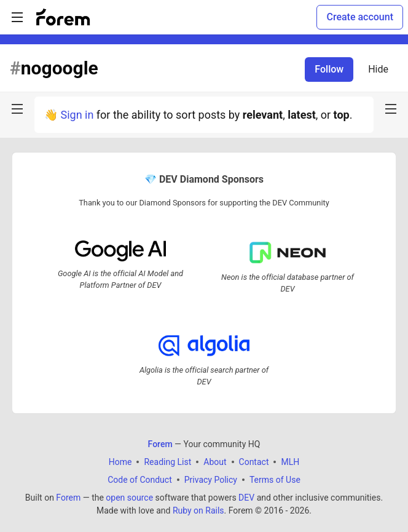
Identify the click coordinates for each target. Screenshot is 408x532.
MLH (290, 462)
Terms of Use (275, 480)
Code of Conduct (140, 480)
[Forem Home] (63, 17)
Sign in (77, 115)
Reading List (167, 462)
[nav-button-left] (17, 109)
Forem (68, 498)
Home (120, 462)
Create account (360, 17)
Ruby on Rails (198, 510)
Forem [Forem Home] (160, 444)
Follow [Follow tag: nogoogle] (329, 69)
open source (129, 498)
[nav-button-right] (391, 109)
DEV (246, 498)
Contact (254, 462)
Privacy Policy (211, 480)
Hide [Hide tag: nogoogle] (378, 69)
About (215, 462)
